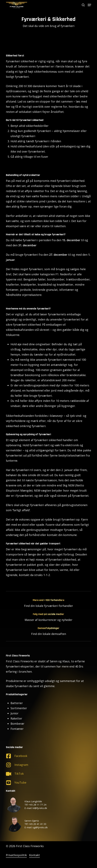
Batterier (17, 703)
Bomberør (17, 724)
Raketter (16, 718)
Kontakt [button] (34, 855)
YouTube (20, 782)
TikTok (19, 774)
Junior (14, 713)
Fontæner (17, 729)
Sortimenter (19, 708)
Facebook (21, 756)
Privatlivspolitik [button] (16, 855)
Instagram (21, 765)
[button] (89, 5)
